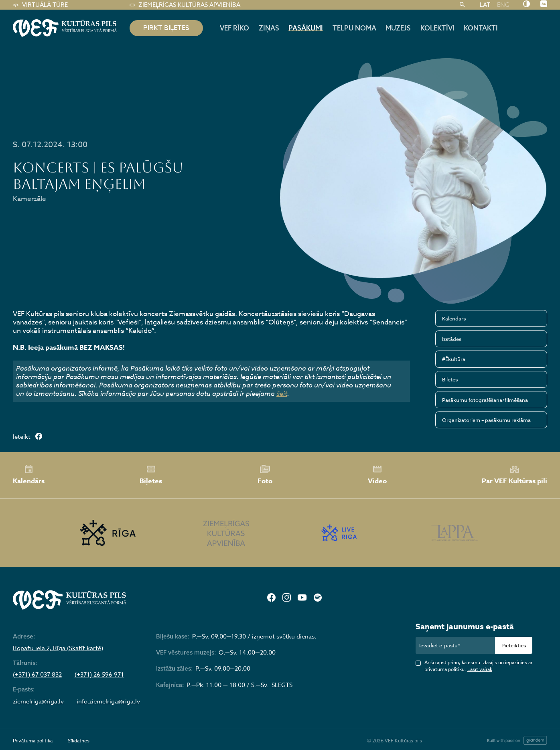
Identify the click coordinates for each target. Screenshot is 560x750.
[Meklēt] (463, 5)
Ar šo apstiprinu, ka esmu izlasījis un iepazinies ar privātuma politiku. (478, 666)
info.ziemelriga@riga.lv (108, 701)
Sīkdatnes (79, 741)
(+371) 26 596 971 (99, 675)
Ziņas (269, 28)
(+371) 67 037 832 (37, 675)
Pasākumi (306, 28)
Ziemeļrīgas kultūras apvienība (185, 5)
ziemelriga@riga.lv (38, 701)
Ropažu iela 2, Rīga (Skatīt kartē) (58, 648)
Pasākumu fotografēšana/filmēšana (485, 400)
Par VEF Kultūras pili (514, 475)
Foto (265, 475)
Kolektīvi (437, 28)
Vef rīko (234, 28)
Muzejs (398, 28)
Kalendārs (454, 318)
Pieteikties (514, 645)
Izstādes (452, 339)
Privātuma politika (33, 741)
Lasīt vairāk (480, 669)
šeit (282, 393)
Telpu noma (354, 28)
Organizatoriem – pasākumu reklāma (486, 420)
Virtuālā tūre (40, 5)
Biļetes (450, 379)
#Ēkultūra (454, 359)
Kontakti (481, 28)
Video (377, 475)
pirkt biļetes (166, 28)
